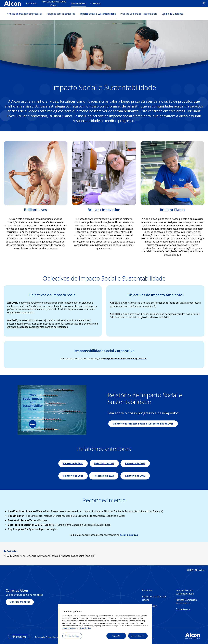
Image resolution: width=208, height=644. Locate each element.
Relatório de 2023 (104, 463)
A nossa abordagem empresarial (24, 14)
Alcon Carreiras (129, 535)
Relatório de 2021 (73, 476)
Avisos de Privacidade (46, 637)
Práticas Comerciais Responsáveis (139, 14)
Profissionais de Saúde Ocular (54, 4)
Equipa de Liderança (172, 14)
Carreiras (95, 3)
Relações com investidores (61, 14)
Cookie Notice (69, 628)
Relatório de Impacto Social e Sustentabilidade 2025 (143, 424)
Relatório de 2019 (135, 476)
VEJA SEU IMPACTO (20, 602)
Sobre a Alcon (79, 3)
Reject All (116, 636)
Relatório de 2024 (73, 463)
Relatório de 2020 (104, 476)
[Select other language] (204, 4)
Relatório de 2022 (135, 463)
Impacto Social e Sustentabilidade (98, 14)
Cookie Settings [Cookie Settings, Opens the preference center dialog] (72, 636)
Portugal (21, 637)
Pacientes (31, 3)
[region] (105, 624)
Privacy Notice (85, 628)
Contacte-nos (183, 609)
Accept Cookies (138, 636)
